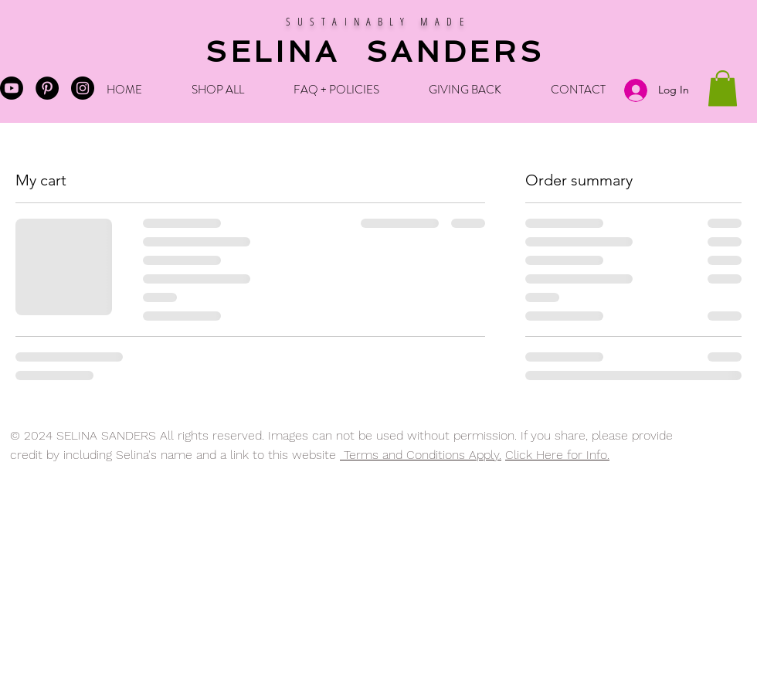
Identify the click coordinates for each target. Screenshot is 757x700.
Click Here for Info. (557, 455)
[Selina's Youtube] (12, 88)
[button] (723, 88)
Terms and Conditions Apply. (421, 455)
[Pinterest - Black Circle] (47, 88)
